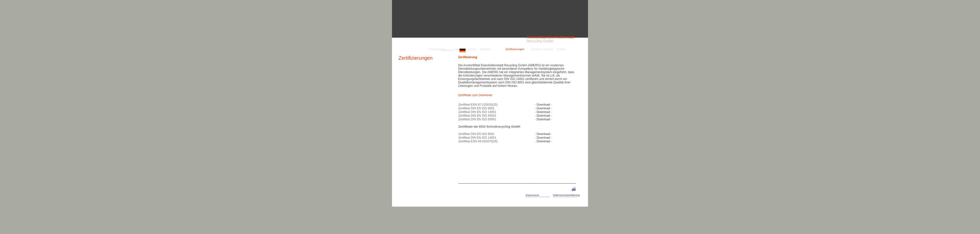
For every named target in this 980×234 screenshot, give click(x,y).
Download (447, 50)
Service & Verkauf (542, 49)
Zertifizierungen (416, 58)
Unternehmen (437, 49)
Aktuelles (485, 49)
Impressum (532, 195)
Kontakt (561, 49)
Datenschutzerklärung (566, 195)
